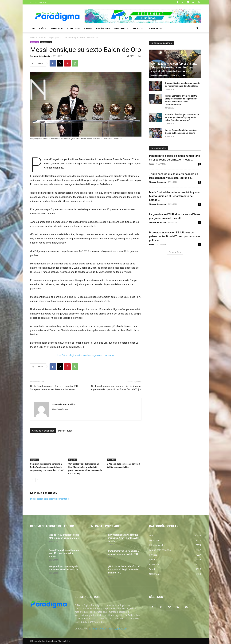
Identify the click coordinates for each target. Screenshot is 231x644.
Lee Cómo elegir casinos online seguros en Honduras (86, 355)
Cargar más (175, 252)
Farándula (103, 29)
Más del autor (65, 431)
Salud (88, 29)
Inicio (33, 37)
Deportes (121, 29)
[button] (197, 29)
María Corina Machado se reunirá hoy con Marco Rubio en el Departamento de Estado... (174, 196)
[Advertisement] (86, 149)
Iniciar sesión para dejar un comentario (50, 499)
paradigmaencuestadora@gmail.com (108, 629)
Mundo (57, 29)
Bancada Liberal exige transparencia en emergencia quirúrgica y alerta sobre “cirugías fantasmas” (182, 117)
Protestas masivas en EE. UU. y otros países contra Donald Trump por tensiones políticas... (175, 236)
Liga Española (55, 37)
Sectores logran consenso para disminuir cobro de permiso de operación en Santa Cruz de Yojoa (116, 388)
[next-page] (37, 480)
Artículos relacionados (43, 431)
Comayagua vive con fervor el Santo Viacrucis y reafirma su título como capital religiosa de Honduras (174, 67)
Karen (152, 164)
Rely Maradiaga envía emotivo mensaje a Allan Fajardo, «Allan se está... (124, 538)
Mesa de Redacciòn (42, 56)
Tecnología (155, 29)
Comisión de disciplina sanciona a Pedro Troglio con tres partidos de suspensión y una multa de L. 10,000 (47, 467)
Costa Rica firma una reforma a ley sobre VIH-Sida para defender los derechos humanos (54, 388)
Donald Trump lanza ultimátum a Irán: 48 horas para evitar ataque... (65, 553)
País (43, 29)
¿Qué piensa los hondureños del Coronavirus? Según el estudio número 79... (124, 569)
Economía (74, 29)
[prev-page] (32, 480)
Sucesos (138, 29)
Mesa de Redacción (160, 75)
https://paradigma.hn (60, 409)
